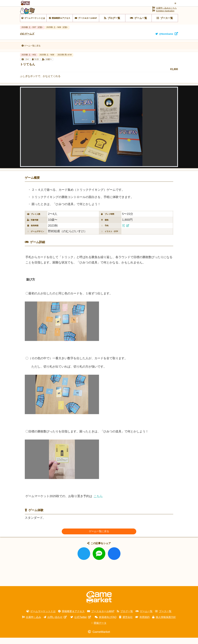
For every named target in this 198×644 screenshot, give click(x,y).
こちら (98, 502)
